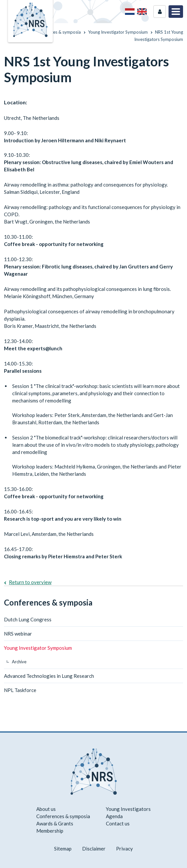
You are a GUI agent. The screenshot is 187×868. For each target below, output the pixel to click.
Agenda (114, 816)
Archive (19, 662)
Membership (50, 831)
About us (46, 809)
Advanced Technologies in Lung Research (49, 676)
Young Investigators (128, 809)
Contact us (118, 823)
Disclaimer (94, 849)
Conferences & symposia (48, 602)
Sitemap (63, 849)
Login (160, 12)
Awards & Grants (55, 823)
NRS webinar (18, 634)
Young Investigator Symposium (38, 648)
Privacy (125, 849)
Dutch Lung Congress (28, 619)
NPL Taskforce (20, 690)
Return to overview (30, 582)
